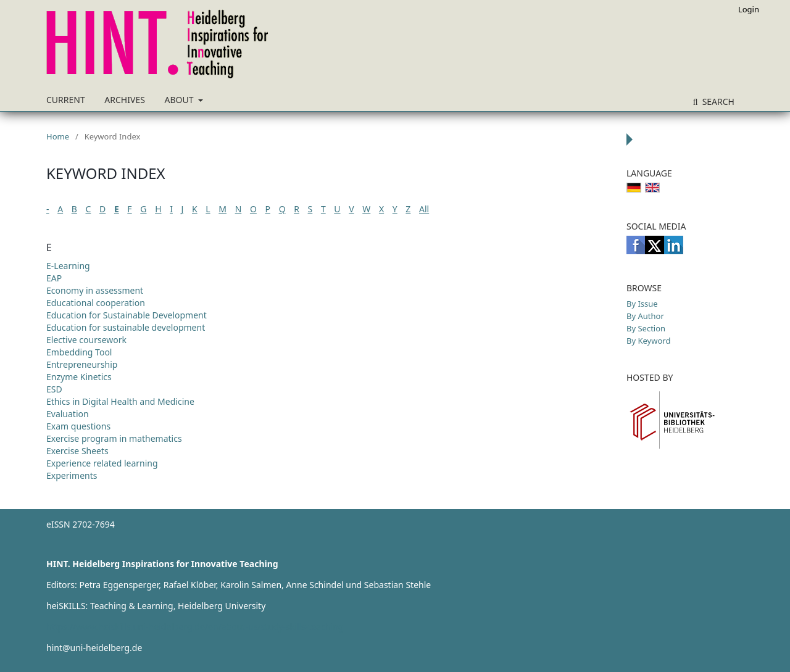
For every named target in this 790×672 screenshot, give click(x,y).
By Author (645, 316)
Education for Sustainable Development (127, 315)
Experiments (72, 475)
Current (66, 100)
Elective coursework (86, 340)
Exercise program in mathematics (114, 438)
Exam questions (78, 426)
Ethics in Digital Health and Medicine (120, 401)
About (181, 100)
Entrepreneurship (82, 364)
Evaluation (68, 414)
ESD (54, 389)
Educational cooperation (96, 303)
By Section (646, 328)
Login (749, 9)
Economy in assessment (95, 290)
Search (717, 102)
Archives (125, 100)
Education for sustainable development (126, 327)
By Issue (642, 304)
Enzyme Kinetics (79, 377)
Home (58, 136)
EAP (54, 278)
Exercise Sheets (77, 451)
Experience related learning (102, 463)
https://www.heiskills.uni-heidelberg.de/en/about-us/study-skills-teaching (195, 627)
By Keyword (648, 341)
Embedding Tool (79, 352)
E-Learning (68, 266)
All (424, 209)
